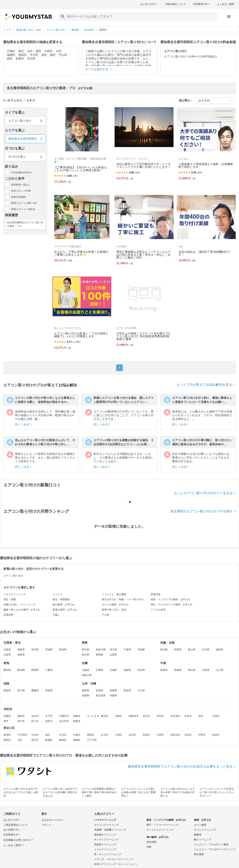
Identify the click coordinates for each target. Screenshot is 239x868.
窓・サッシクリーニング (108, 854)
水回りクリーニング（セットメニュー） (116, 864)
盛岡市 (21, 716)
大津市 (216, 716)
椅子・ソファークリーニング (162, 825)
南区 (53, 55)
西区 (38, 51)
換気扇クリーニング (105, 835)
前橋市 (77, 716)
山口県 (220, 670)
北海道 (7, 650)
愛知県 (7, 670)
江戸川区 (92, 740)
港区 (44, 55)
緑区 (10, 59)
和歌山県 (87, 675)
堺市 (6, 721)
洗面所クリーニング (105, 844)
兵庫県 (99, 670)
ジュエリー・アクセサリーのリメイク (215, 849)
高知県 (49, 690)
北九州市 (64, 721)
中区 (59, 51)
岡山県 (192, 670)
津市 (201, 716)
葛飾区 (77, 740)
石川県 (206, 650)
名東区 (20, 59)
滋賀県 (127, 670)
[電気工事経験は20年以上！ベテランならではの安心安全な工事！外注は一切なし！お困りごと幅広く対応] (144, 232)
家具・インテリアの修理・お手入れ (170, 599)
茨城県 (141, 650)
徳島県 (7, 690)
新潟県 (164, 650)
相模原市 (134, 716)
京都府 (113, 670)
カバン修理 (200, 825)
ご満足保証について (175, 4)
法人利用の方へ (12, 830)
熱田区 (23, 55)
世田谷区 (175, 735)
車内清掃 (151, 842)
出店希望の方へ (202, 4)
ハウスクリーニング (15, 594)
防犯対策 (156, 594)
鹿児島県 (101, 696)
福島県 (21, 655)
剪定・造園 (10, 599)
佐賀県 (99, 690)
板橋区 (49, 740)
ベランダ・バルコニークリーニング (114, 859)
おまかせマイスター (53, 820)
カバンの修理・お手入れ (115, 605)
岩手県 (35, 650)
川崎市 (118, 716)
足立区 (105, 735)
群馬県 (99, 655)
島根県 (178, 670)
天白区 (31, 59)
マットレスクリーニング (160, 830)
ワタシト (46, 825)
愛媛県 (35, 690)
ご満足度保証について (16, 825)
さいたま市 (93, 716)
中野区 (202, 735)
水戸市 (49, 716)
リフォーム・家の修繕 (114, 594)
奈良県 (141, 670)
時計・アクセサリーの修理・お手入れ (172, 605)
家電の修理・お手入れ (65, 610)
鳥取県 (164, 670)
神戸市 (21, 721)
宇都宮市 (64, 716)
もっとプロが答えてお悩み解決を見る (205, 385)
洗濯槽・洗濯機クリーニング (110, 830)
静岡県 (35, 670)
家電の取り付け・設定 (114, 610)
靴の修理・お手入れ (64, 605)
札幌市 (7, 716)
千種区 (11, 51)
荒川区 (35, 740)
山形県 (7, 655)
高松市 (49, 721)
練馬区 (63, 740)
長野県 (178, 650)
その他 (105, 615)
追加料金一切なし (21, 185)
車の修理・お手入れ (158, 837)
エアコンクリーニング (106, 825)
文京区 (63, 735)
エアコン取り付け (13, 576)
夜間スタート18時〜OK (24, 203)
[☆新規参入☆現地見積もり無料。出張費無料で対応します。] (206, 147)
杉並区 (216, 735)
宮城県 (49, 650)
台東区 (77, 735)
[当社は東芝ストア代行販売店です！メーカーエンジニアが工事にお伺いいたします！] (144, 147)
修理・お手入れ (203, 820)
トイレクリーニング (105, 849)
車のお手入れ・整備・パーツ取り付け (123, 599)
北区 (30, 51)
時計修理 (199, 854)
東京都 (86, 650)
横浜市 (105, 716)
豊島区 (7, 740)
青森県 (21, 650)
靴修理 (198, 835)
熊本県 (127, 690)
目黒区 (146, 735)
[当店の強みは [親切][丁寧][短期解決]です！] (206, 232)
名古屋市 (175, 716)
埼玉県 (113, 650)
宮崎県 (86, 696)
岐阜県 (21, 670)
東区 (21, 51)
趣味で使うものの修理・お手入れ (22, 610)
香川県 (21, 690)
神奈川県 (101, 650)
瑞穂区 (11, 55)
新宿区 (7, 735)
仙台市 (35, 716)
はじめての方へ (149, 4)
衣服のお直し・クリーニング (19, 605)
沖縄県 (113, 696)
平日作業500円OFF (21, 173)
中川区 (34, 55)
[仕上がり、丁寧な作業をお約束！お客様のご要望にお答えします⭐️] (82, 232)
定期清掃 (8, 615)
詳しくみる (23, 424)
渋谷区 (188, 735)
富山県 (192, 650)
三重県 (49, 670)
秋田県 (63, 650)
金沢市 (146, 716)
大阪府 (86, 670)
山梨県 (113, 655)
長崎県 (113, 690)
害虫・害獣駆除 (61, 599)
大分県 (141, 690)
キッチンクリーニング (106, 840)
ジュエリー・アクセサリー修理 (211, 844)
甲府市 (160, 716)
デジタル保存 (158, 610)
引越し (56, 615)
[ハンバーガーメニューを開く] (229, 17)
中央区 (35, 735)
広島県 (206, 670)
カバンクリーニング (205, 830)
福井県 (220, 650)
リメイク (57, 594)
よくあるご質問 (225, 4)
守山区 (63, 55)
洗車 (149, 847)
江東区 (118, 735)
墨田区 (91, 735)
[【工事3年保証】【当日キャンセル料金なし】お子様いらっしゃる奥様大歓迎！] (82, 147)
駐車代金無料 (18, 197)
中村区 (48, 51)
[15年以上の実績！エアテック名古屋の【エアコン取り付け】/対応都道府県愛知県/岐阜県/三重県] (144, 315)
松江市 (35, 721)
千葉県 (127, 650)
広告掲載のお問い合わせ (18, 840)
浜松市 (188, 716)
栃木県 (86, 655)
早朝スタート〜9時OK (23, 209)
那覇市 (77, 721)
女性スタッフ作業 (21, 191)
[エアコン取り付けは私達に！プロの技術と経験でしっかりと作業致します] (82, 315)
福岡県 (86, 690)
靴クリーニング (203, 840)
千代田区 (22, 735)
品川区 (132, 735)
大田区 (160, 735)
